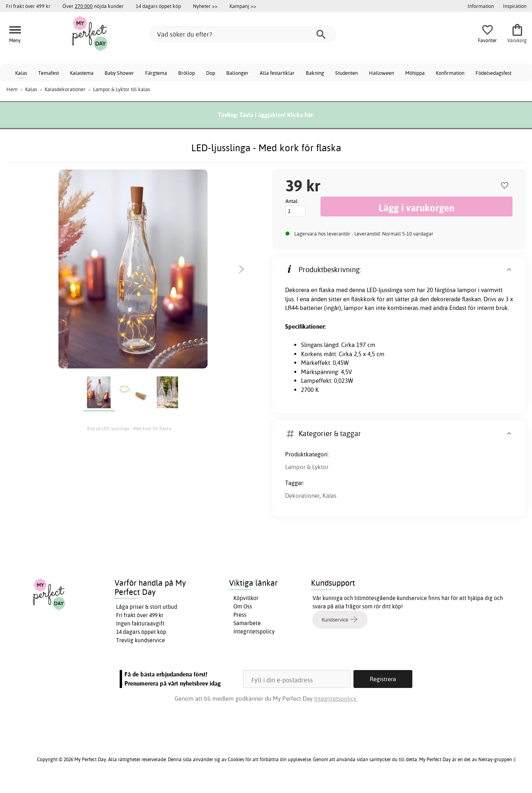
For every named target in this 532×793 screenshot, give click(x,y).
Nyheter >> (205, 6)
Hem (12, 89)
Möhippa (415, 73)
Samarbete (247, 623)
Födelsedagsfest (493, 73)
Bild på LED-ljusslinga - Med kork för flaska (129, 429)
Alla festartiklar (277, 73)
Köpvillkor (246, 598)
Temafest (49, 73)
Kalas (21, 73)
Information (481, 6)
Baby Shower (119, 73)
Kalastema (82, 73)
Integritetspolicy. (336, 699)
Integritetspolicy (254, 631)
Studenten (347, 73)
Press (240, 615)
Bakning (315, 73)
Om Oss (243, 606)
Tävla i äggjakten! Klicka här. (277, 115)
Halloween (382, 73)
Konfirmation (450, 73)
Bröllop (186, 73)
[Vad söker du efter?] (243, 34)
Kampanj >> (243, 6)
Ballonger (237, 73)
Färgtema (156, 73)
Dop (211, 73)
